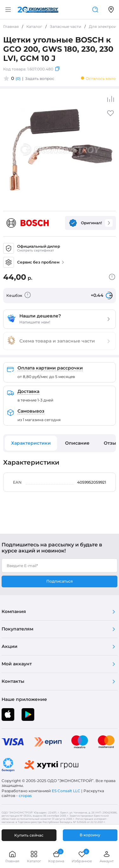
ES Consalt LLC (66, 791)
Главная (12, 857)
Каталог (34, 857)
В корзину (90, 835)
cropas (25, 796)
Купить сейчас (29, 835)
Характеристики (31, 443)
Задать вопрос (40, 78)
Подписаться (60, 581)
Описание (77, 443)
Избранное (82, 857)
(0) (18, 78)
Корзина (56, 857)
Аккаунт (107, 857)
